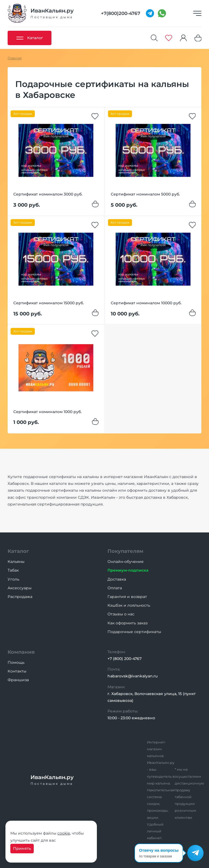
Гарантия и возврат (127, 597)
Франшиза (18, 680)
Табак (13, 570)
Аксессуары (20, 588)
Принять (22, 848)
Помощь (16, 662)
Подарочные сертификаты (134, 632)
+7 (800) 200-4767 (125, 659)
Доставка (117, 579)
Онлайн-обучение (126, 562)
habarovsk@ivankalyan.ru (133, 676)
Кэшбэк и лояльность (129, 605)
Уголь (13, 579)
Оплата (115, 588)
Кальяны (16, 562)
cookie (64, 833)
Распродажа (20, 597)
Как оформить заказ (127, 623)
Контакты (17, 671)
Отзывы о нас (121, 614)
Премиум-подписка (128, 570)
